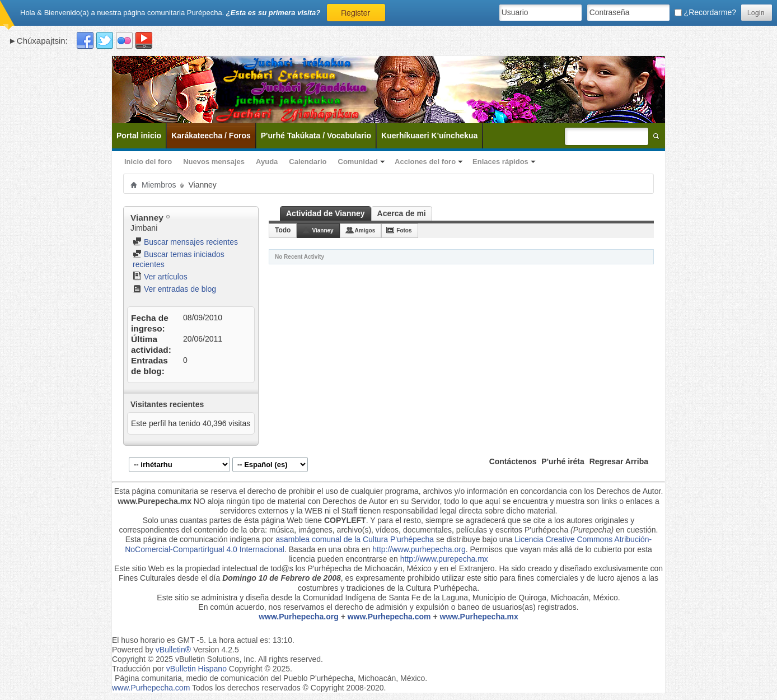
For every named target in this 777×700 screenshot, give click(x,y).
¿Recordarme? (705, 12)
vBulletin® (173, 650)
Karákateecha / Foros (211, 136)
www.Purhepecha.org (299, 617)
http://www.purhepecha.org (419, 549)
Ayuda (267, 162)
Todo (283, 230)
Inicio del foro (148, 162)
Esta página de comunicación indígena (193, 539)
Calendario (308, 162)
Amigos (365, 230)
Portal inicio (139, 136)
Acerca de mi (402, 213)
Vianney (322, 230)
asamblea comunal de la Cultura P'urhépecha (355, 539)
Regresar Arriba (619, 461)
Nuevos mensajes (214, 162)
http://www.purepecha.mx (444, 559)
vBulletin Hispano (196, 669)
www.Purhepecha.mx (479, 617)
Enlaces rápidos (500, 162)
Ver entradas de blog (174, 289)
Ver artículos (160, 277)
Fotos (404, 230)
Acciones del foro (425, 162)
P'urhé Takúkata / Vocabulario (316, 136)
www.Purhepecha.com (389, 617)
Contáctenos (513, 461)
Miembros (159, 185)
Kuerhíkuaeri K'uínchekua (429, 136)
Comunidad (358, 162)
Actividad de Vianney (326, 213)
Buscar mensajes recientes (185, 242)
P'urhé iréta (563, 461)
